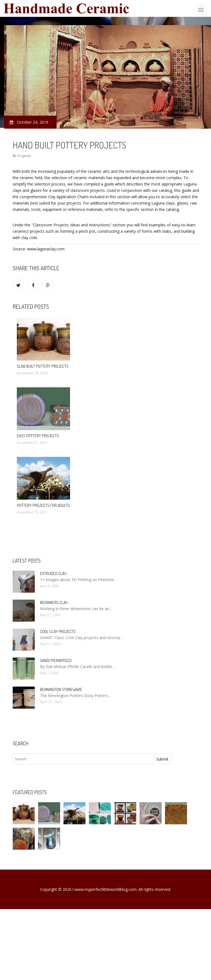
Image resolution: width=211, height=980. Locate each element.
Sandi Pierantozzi (56, 660)
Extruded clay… (54, 574)
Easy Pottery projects (38, 436)
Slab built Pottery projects (43, 366)
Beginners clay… (55, 602)
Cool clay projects (58, 631)
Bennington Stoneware (61, 689)
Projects (24, 156)
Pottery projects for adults (43, 505)
